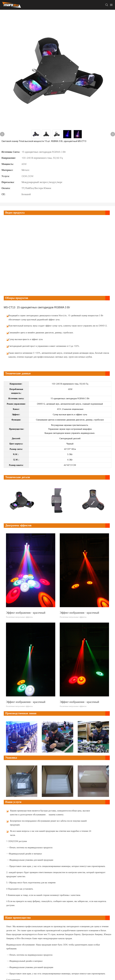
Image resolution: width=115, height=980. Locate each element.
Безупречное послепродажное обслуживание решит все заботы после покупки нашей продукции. (48, 823)
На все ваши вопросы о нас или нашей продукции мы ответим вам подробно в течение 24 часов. (51, 833)
